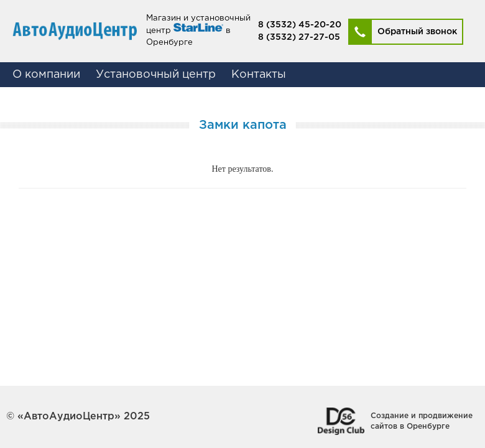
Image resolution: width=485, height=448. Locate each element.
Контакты (259, 75)
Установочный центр (156, 75)
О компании (46, 75)
